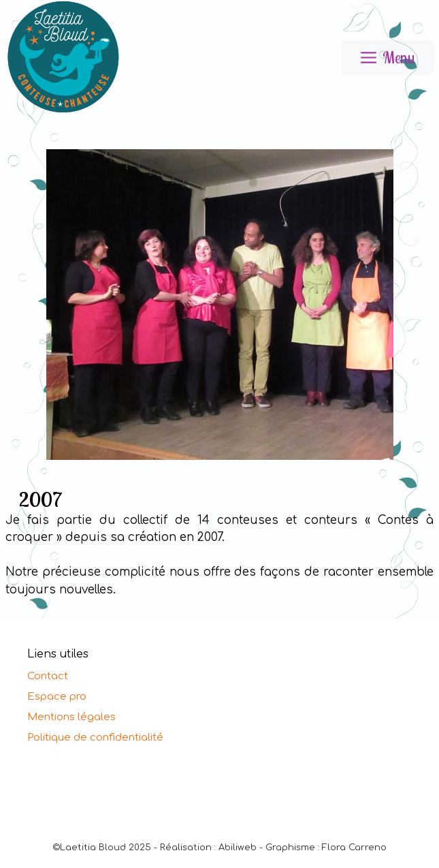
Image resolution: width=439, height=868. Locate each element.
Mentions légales (71, 717)
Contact (48, 676)
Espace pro (57, 697)
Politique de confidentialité (95, 738)
